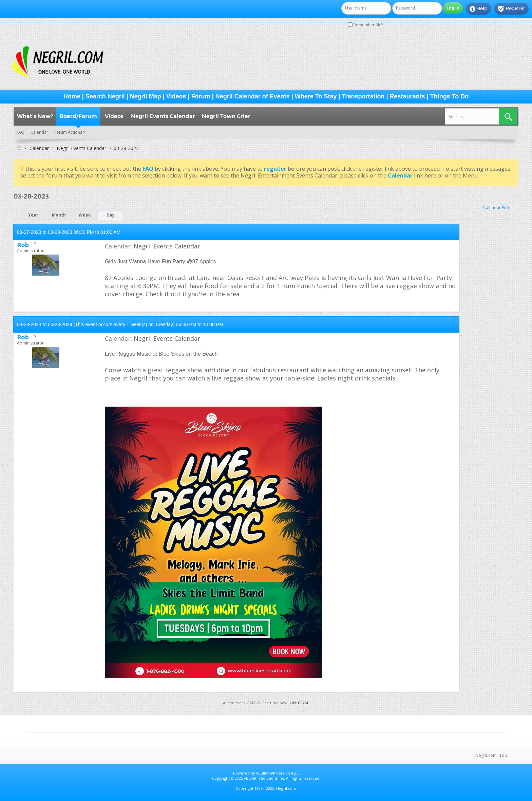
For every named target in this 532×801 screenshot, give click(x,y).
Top (503, 755)
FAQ (20, 132)
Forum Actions (68, 132)
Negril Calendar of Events (253, 96)
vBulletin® (266, 773)
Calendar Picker (498, 208)
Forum (201, 96)
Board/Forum (78, 116)
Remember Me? (365, 25)
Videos (176, 96)
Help (479, 9)
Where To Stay (316, 96)
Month (59, 215)
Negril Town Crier (226, 116)
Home (72, 96)
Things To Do (450, 96)
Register (511, 9)
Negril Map (146, 96)
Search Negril (105, 96)
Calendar (39, 132)
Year (33, 215)
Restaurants (407, 96)
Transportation (363, 96)
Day (111, 215)
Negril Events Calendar (163, 116)
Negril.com (486, 755)
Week (85, 215)
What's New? (35, 116)
